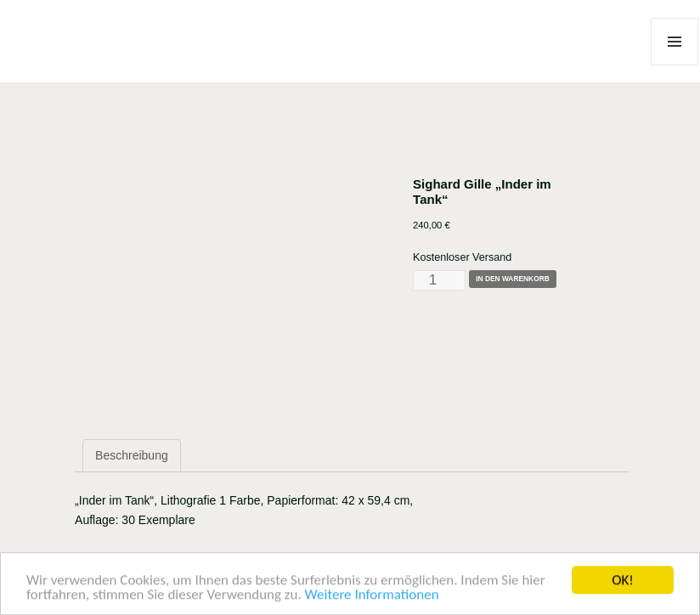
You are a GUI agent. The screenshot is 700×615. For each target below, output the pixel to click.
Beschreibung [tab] (132, 455)
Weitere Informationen (372, 598)
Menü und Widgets (675, 65)
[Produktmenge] (439, 280)
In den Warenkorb (513, 279)
